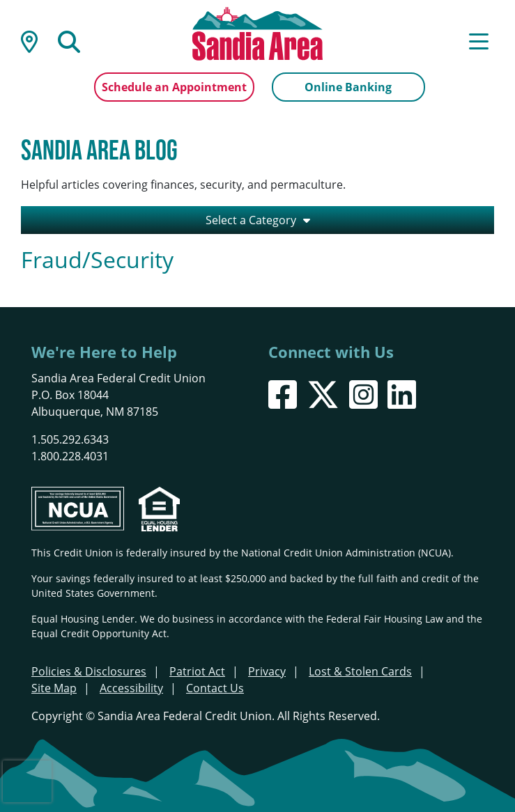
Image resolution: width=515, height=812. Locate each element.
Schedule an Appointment (174, 87)
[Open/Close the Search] (69, 40)
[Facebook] (283, 395)
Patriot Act (197, 671)
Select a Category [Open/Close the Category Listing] (251, 220)
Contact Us (215, 688)
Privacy (267, 671)
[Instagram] (363, 395)
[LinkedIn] (402, 395)
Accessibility (131, 688)
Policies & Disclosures (89, 671)
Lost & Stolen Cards (360, 671)
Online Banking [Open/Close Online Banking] (348, 87)
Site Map (54, 688)
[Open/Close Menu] (479, 40)
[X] (323, 395)
